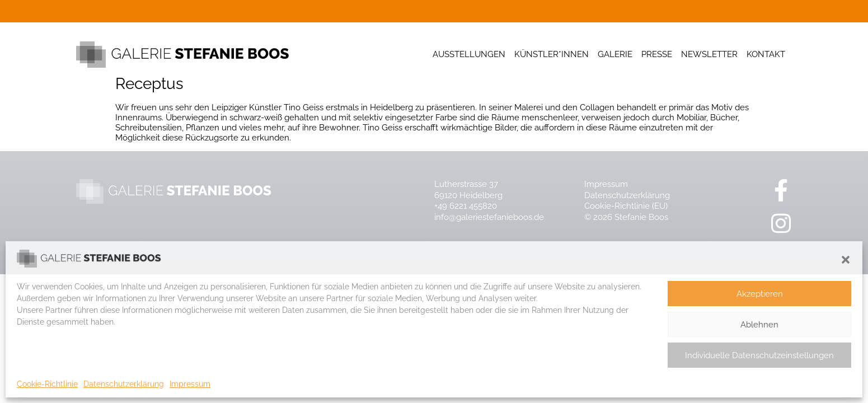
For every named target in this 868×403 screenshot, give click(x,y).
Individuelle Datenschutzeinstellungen (759, 355)
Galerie (615, 54)
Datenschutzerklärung (124, 384)
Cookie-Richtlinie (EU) (626, 206)
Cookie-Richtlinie (47, 384)
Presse (657, 54)
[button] (846, 260)
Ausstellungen (469, 54)
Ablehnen (759, 325)
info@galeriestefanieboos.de (489, 217)
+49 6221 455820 (466, 206)
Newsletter (709, 54)
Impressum (190, 384)
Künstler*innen (552, 54)
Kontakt (766, 54)
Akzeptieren (760, 294)
